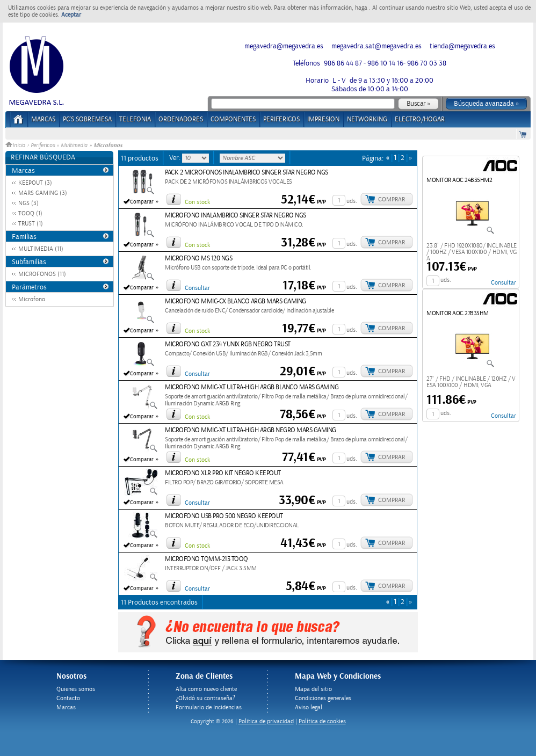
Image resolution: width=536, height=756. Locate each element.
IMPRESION (323, 119)
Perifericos (43, 146)
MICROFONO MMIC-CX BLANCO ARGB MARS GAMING (236, 301)
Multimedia (74, 146)
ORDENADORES (181, 119)
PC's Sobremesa (87, 119)
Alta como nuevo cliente (206, 689)
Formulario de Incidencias (209, 707)
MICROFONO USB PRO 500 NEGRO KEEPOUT (224, 516)
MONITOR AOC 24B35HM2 (459, 180)
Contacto (68, 698)
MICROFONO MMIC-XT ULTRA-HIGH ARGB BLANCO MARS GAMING (252, 387)
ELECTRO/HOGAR (420, 119)
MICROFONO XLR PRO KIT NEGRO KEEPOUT (223, 473)
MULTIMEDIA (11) (41, 249)
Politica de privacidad (266, 721)
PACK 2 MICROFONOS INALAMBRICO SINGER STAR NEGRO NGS (247, 173)
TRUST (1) (31, 224)
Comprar (392, 199)
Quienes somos (76, 689)
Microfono (32, 299)
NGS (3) (28, 203)
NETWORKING (367, 119)
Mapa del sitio (313, 689)
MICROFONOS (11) (42, 274)
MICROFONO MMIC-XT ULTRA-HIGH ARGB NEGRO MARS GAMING (251, 430)
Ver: (176, 158)
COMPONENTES (233, 119)
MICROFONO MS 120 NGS (198, 259)
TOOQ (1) (30, 213)
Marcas (43, 119)
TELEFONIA (135, 119)
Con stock (197, 202)
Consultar (197, 288)
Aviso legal (309, 707)
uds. (352, 201)
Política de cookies (322, 721)
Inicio (16, 146)
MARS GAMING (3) (43, 193)
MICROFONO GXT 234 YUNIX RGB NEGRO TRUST (228, 344)
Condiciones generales (323, 698)
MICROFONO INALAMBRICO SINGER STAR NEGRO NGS (236, 216)
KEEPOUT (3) (35, 183)
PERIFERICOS (281, 119)
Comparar (142, 202)
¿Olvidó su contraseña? (205, 698)
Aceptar (71, 15)
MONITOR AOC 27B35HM (458, 313)
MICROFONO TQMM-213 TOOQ (207, 559)
